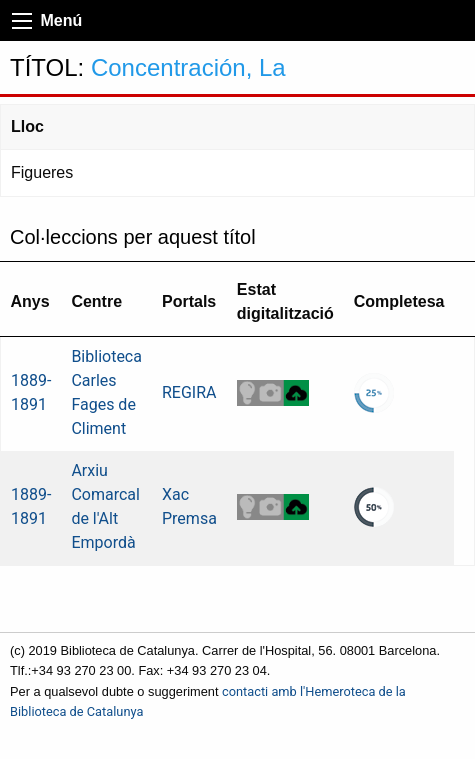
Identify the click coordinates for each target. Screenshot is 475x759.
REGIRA (189, 392)
